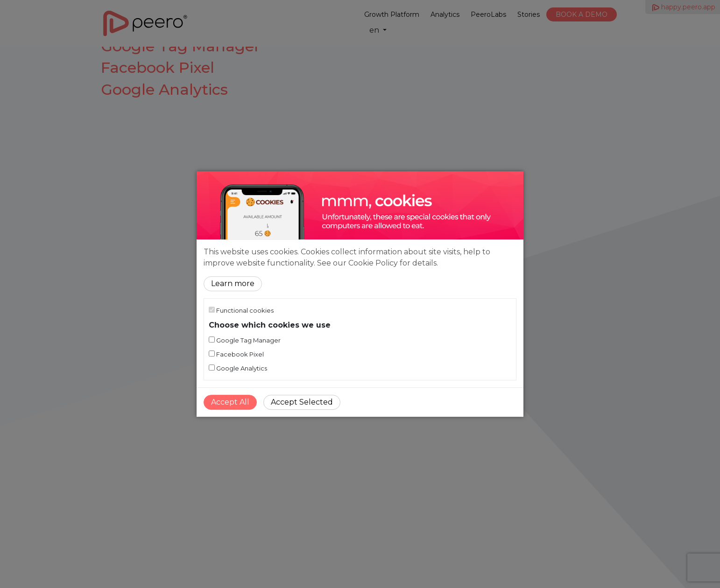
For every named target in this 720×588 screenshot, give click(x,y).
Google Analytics (238, 368)
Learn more (233, 283)
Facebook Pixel (236, 354)
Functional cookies (241, 310)
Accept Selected (302, 402)
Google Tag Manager (245, 340)
